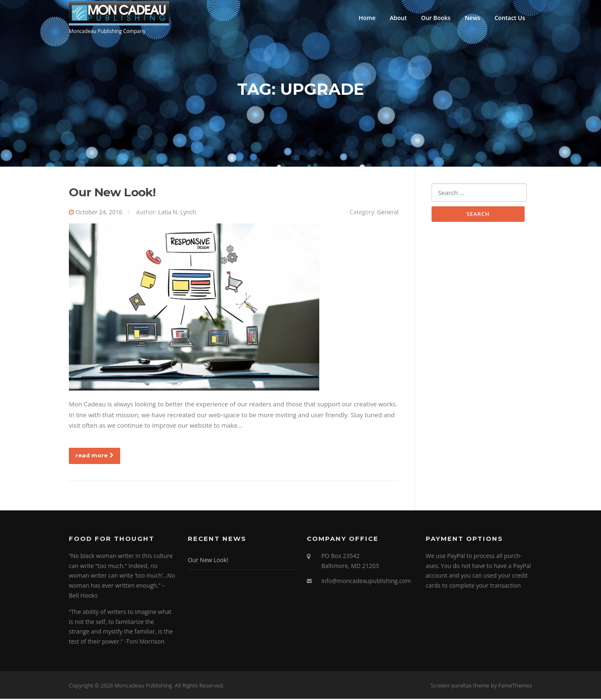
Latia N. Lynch (177, 213)
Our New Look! (112, 193)
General (388, 213)
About (398, 18)
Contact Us (510, 18)
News (472, 18)
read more (95, 456)
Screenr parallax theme (460, 686)
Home (367, 18)
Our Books (436, 18)
